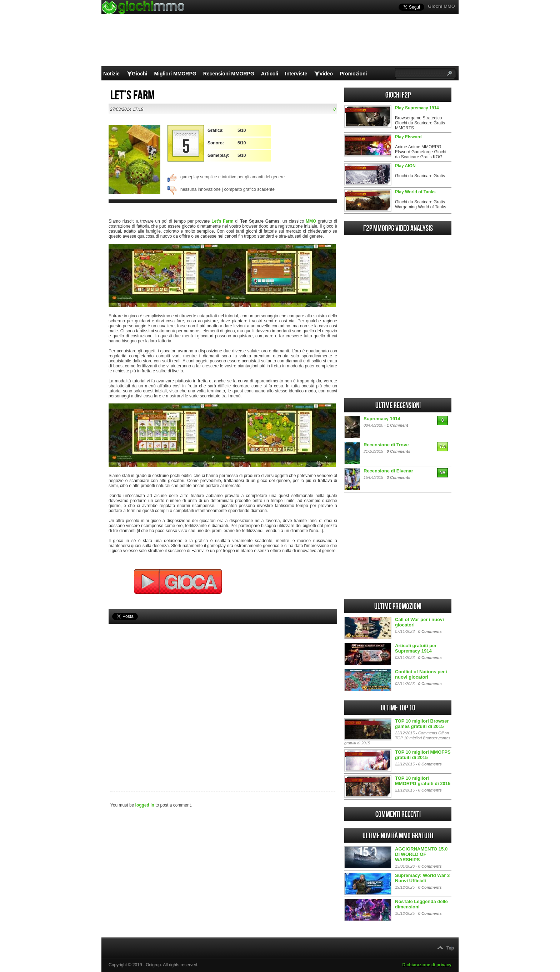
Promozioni (353, 74)
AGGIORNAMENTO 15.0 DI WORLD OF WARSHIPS (421, 854)
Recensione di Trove (386, 445)
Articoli (270, 74)
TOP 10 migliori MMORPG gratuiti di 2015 (423, 781)
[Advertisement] (223, 696)
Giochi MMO (441, 6)
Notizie (111, 74)
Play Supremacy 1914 (417, 108)
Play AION (405, 166)
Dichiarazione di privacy (427, 965)
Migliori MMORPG (175, 74)
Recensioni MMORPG (229, 74)
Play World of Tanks (415, 192)
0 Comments (399, 451)
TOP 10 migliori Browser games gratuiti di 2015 (422, 724)
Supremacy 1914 (382, 419)
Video (326, 74)
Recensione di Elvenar (388, 471)
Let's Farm (222, 221)
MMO (311, 221)
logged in (145, 805)
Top (450, 948)
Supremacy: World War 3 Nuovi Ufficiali (422, 878)
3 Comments (399, 477)
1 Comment (397, 425)
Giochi (140, 74)
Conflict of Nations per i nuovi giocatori (421, 674)
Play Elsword (408, 137)
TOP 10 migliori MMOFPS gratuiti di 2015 (423, 755)
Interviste (296, 74)
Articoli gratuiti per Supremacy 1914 (416, 648)
